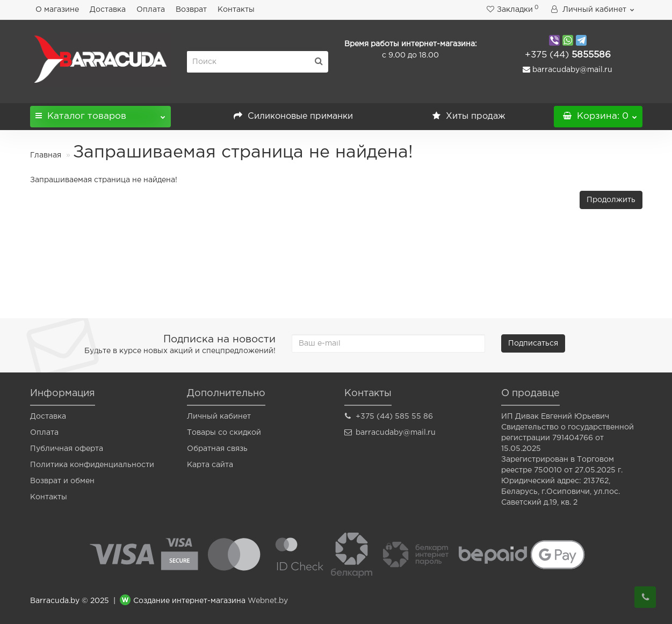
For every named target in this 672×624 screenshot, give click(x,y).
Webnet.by (268, 601)
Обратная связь (217, 449)
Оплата (151, 10)
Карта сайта (210, 465)
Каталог (101, 113)
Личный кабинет (219, 417)
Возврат (191, 10)
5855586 (568, 55)
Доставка (108, 10)
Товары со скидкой (224, 433)
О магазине (57, 10)
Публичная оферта (67, 449)
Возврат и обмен (62, 481)
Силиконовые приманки (293, 116)
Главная (46, 155)
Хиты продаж (469, 116)
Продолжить (611, 200)
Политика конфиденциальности (92, 465)
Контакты (236, 10)
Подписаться (533, 343)
